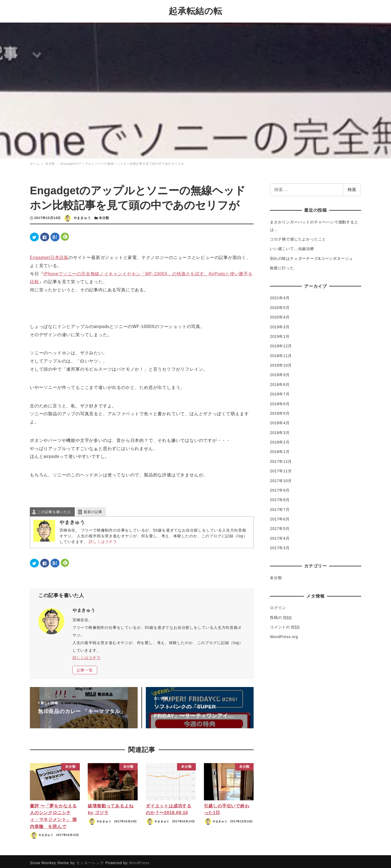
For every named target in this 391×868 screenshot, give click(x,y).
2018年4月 (280, 420)
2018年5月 (280, 411)
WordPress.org (284, 634)
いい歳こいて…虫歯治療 (292, 246)
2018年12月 (281, 343)
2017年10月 (281, 478)
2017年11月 (281, 468)
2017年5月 (280, 526)
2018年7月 (280, 391)
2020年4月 (280, 314)
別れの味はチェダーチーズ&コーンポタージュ (311, 256)
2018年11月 (281, 353)
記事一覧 (85, 667)
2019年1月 (280, 334)
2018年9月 (280, 372)
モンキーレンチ (90, 860)
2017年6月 (280, 516)
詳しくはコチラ (103, 539)
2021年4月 (280, 295)
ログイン (278, 605)
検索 (352, 187)
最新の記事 (93, 509)
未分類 (104, 215)
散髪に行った (282, 265)
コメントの (285, 624)
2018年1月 (280, 449)
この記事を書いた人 (54, 509)
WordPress (139, 860)
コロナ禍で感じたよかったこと (298, 236)
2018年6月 (280, 401)
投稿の (281, 615)
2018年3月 (280, 430)
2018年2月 (280, 439)
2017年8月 (280, 497)
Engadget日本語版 (49, 255)
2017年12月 (281, 459)
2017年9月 (280, 488)
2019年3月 (280, 324)
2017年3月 (280, 545)
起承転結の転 (195, 10)
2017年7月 (280, 507)
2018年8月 (280, 382)
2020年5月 (280, 305)
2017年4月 (280, 536)
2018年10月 (281, 363)
